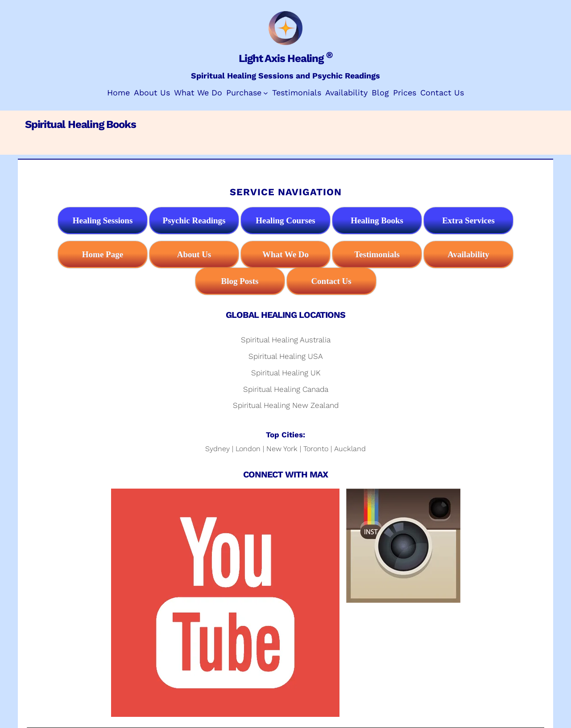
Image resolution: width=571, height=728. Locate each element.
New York (282, 449)
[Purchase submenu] (266, 93)
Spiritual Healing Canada (286, 389)
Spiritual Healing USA (286, 356)
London (248, 449)
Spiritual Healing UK (286, 373)
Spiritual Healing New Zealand (286, 405)
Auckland (350, 449)
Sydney (217, 449)
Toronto (316, 449)
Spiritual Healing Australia (286, 340)
